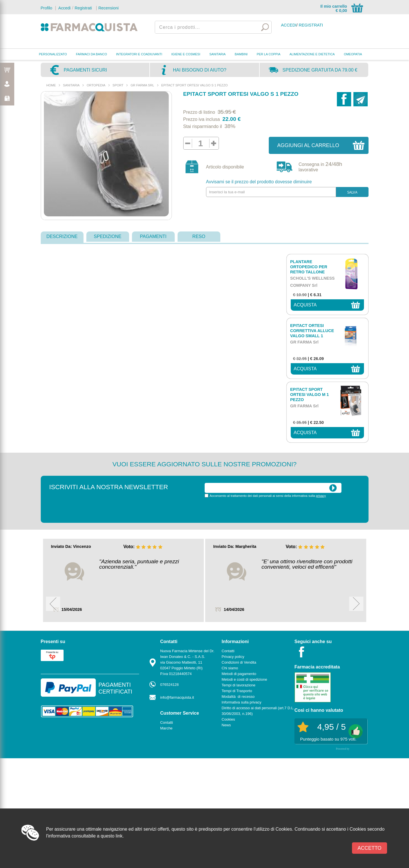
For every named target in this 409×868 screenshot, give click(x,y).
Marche (166, 728)
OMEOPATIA (353, 54)
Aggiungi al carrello (308, 145)
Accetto (370, 848)
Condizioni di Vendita (239, 662)
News (226, 725)
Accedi (64, 8)
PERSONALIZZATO (53, 54)
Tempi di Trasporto (237, 691)
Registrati (83, 8)
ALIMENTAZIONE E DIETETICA (312, 54)
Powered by (343, 749)
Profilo (47, 8)
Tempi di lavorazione (239, 685)
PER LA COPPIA (269, 54)
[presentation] (248, 510)
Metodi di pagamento (239, 674)
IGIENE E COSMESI (186, 54)
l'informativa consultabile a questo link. (85, 836)
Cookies (228, 719)
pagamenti (153, 236)
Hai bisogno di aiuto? (200, 70)
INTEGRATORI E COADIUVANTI (139, 54)
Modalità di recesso (238, 697)
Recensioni (108, 8)
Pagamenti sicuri (86, 70)
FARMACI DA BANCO (91, 54)
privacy (321, 496)
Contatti (167, 722)
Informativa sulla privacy (242, 702)
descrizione (62, 236)
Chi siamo (230, 668)
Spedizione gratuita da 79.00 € (320, 70)
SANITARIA (217, 54)
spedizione (108, 236)
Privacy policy (233, 657)
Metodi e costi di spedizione (245, 679)
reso (199, 236)
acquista (305, 305)
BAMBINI (241, 54)
